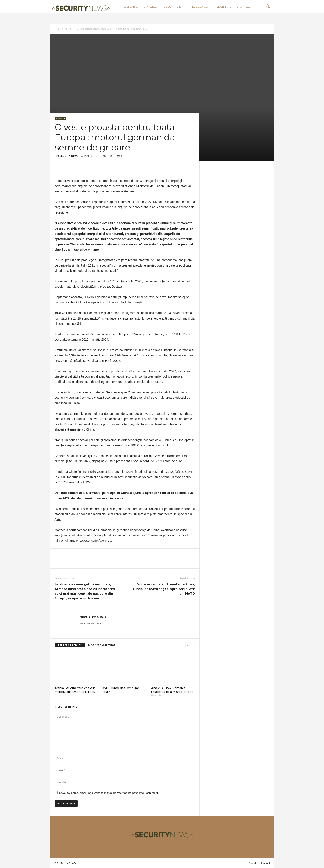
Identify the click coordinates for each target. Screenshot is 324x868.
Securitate (172, 7)
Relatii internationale (232, 7)
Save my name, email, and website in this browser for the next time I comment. (109, 793)
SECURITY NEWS (68, 156)
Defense (131, 7)
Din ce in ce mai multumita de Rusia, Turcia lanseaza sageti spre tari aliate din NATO (164, 589)
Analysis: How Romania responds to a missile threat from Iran (172, 692)
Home (58, 29)
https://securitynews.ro (92, 623)
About (252, 863)
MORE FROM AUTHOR (102, 645)
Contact (265, 863)
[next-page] (193, 645)
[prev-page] (188, 645)
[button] (268, 7)
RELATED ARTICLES (70, 645)
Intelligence (198, 7)
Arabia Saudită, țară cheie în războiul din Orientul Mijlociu (75, 690)
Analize (150, 7)
